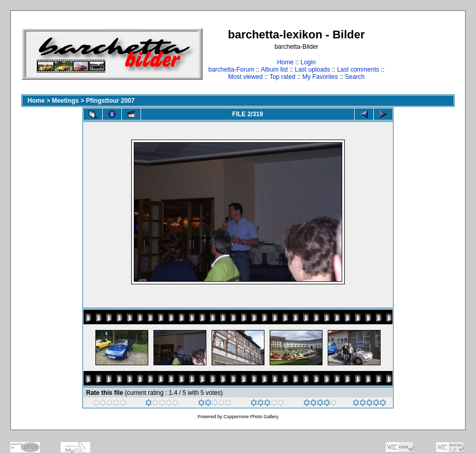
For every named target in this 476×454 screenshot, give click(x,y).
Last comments (358, 70)
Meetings (65, 101)
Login (308, 62)
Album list (274, 70)
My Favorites (320, 77)
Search (355, 77)
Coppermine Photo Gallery (251, 417)
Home (285, 62)
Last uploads (312, 70)
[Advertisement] (422, 54)
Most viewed (246, 77)
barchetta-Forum (232, 70)
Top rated (283, 77)
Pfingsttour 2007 (110, 101)
